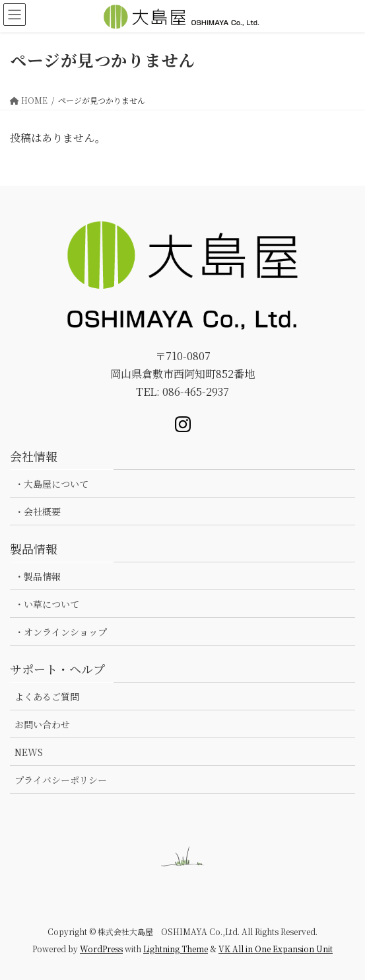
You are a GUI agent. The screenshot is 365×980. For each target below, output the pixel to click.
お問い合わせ (42, 724)
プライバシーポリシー (61, 780)
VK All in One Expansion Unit (276, 949)
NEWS (29, 752)
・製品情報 (38, 576)
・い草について (47, 604)
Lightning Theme (176, 949)
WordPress (101, 949)
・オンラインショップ (61, 632)
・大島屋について (51, 484)
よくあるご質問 (47, 697)
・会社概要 (38, 511)
